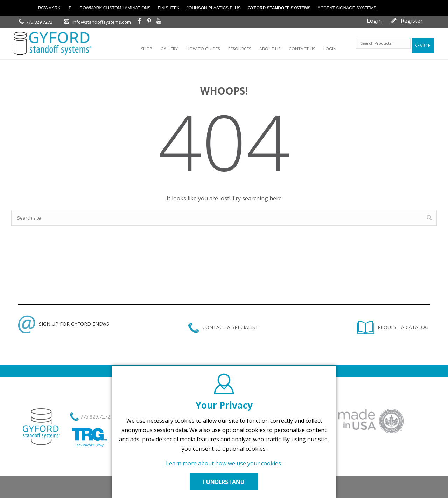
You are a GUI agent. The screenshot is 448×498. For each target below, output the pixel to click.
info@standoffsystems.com (102, 22)
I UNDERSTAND (224, 482)
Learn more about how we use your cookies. (224, 463)
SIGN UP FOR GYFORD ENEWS (64, 324)
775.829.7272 (39, 22)
